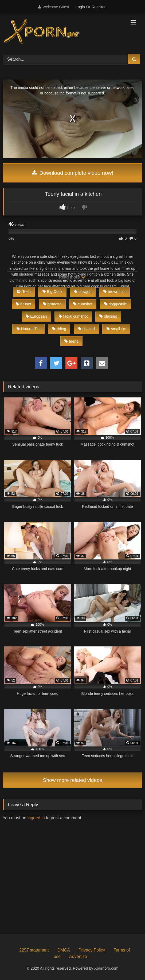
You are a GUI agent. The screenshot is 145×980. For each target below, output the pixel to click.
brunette (52, 304)
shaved (86, 329)
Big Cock (52, 292)
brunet (23, 304)
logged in (36, 818)
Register (99, 7)
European (36, 316)
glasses (108, 316)
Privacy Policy (92, 950)
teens (71, 341)
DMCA (64, 950)
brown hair (115, 292)
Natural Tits (29, 329)
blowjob (83, 292)
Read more (72, 277)
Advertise (78, 956)
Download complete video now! (72, 173)
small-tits (116, 329)
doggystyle (116, 304)
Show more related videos (73, 780)
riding (59, 329)
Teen (24, 292)
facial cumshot (73, 316)
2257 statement (34, 950)
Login (80, 7)
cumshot (83, 304)
